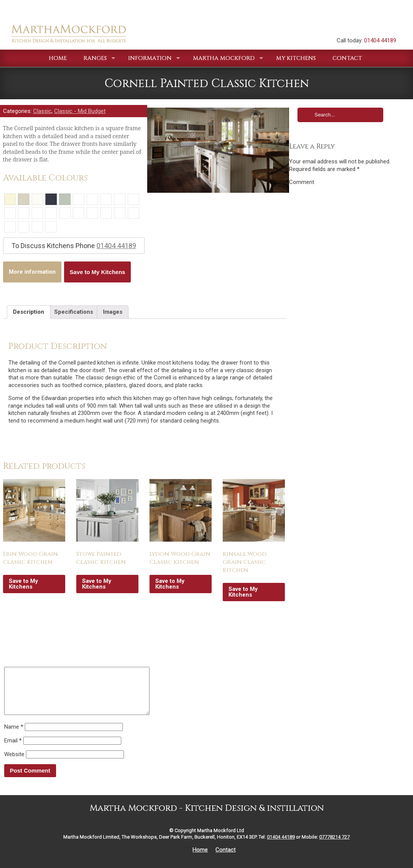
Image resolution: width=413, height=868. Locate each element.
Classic (42, 111)
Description (29, 312)
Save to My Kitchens (98, 272)
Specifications (74, 312)
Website (14, 763)
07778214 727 (334, 846)
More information (32, 272)
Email (13, 750)
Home (200, 859)
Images (113, 312)
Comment (302, 182)
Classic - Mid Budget (80, 111)
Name (14, 736)
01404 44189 (380, 40)
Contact (226, 859)
